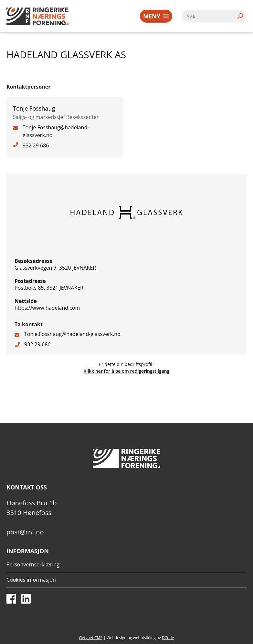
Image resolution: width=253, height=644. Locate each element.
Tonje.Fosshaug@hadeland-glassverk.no (72, 334)
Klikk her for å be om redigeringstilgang (127, 371)
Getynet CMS (91, 638)
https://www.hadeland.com (47, 308)
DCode (168, 638)
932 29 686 (37, 344)
